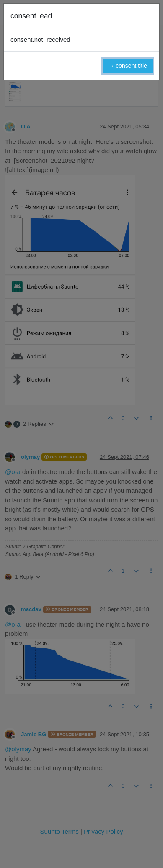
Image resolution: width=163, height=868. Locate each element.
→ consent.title (128, 66)
